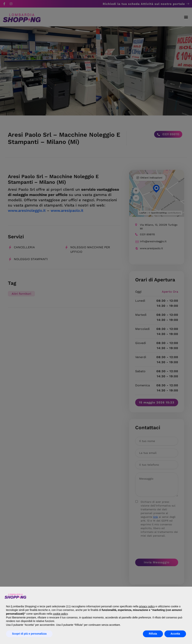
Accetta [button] (175, 634)
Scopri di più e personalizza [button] (29, 634)
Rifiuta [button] (153, 634)
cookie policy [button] (60, 614)
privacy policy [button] (147, 606)
